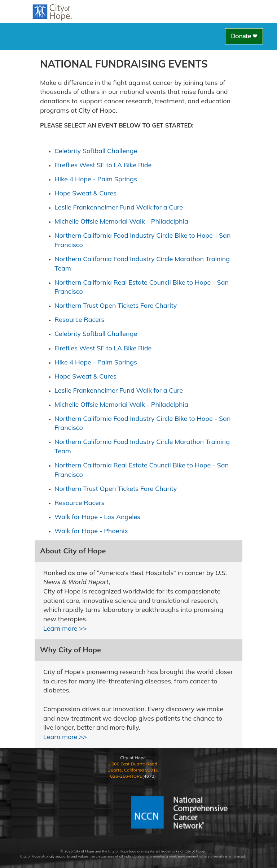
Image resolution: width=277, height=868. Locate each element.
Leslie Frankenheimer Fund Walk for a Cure (119, 207)
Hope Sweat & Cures (85, 193)
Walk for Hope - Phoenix (91, 531)
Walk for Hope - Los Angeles (97, 517)
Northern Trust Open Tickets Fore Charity (116, 305)
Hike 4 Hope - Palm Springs (96, 179)
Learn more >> (65, 628)
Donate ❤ (244, 36)
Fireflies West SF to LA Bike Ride (103, 165)
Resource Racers (79, 319)
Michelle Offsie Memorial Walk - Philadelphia (121, 221)
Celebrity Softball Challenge (96, 151)
